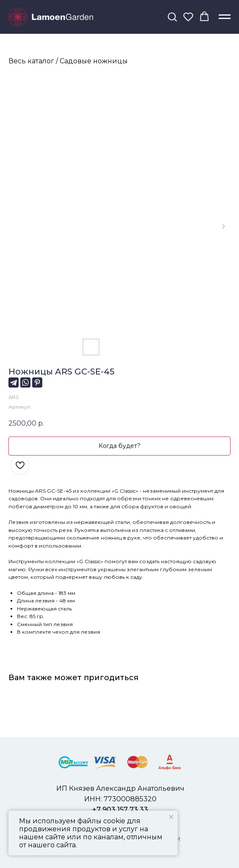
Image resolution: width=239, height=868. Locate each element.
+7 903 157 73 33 (120, 810)
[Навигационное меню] (225, 17)
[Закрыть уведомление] (171, 817)
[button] (172, 16)
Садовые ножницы (94, 61)
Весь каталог (31, 61)
